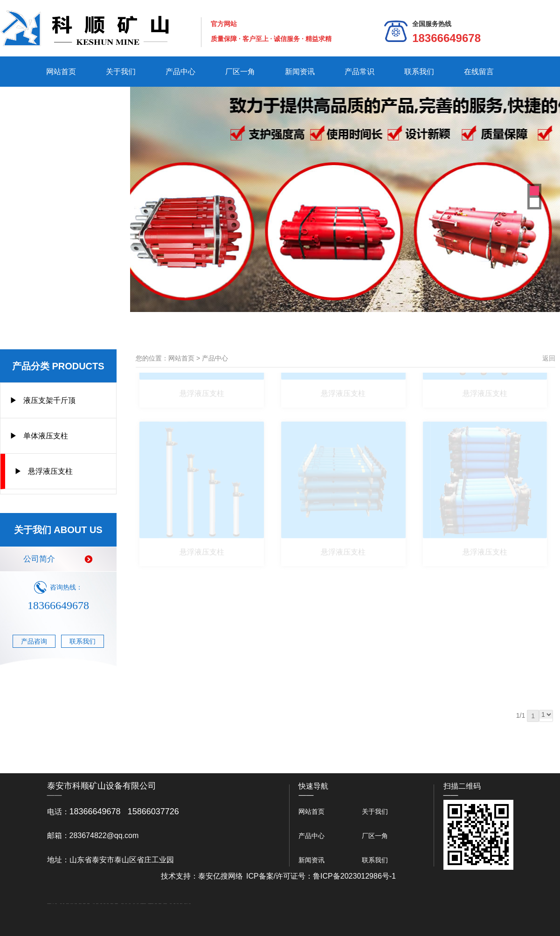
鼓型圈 (61, 904)
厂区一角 (240, 72)
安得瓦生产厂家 (186, 904)
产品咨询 (34, 641)
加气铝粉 (178, 904)
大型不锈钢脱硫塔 (150, 904)
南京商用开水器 (144, 904)
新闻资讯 (300, 72)
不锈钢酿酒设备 (116, 904)
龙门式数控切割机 (165, 904)
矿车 (53, 904)
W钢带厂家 (181, 904)
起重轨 (64, 904)
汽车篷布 (171, 904)
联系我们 (419, 72)
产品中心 (180, 72)
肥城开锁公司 (68, 904)
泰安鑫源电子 (84, 904)
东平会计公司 (72, 904)
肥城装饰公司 (112, 904)
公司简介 (58, 559)
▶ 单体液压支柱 (39, 436)
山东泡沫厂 (126, 904)
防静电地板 (97, 904)
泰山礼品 (190, 904)
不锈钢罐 (174, 904)
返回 (549, 358)
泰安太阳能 (122, 904)
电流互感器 (76, 904)
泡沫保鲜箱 (142, 904)
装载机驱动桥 (160, 904)
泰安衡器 (101, 904)
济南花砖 (152, 904)
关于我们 (121, 72)
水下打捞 (94, 904)
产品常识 (360, 72)
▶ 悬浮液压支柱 (44, 471)
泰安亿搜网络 (221, 876)
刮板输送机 (156, 904)
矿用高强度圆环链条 (49, 904)
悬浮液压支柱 (202, 373)
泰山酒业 (56, 904)
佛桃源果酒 (88, 904)
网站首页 (61, 72)
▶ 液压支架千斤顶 (43, 400)
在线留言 (479, 72)
